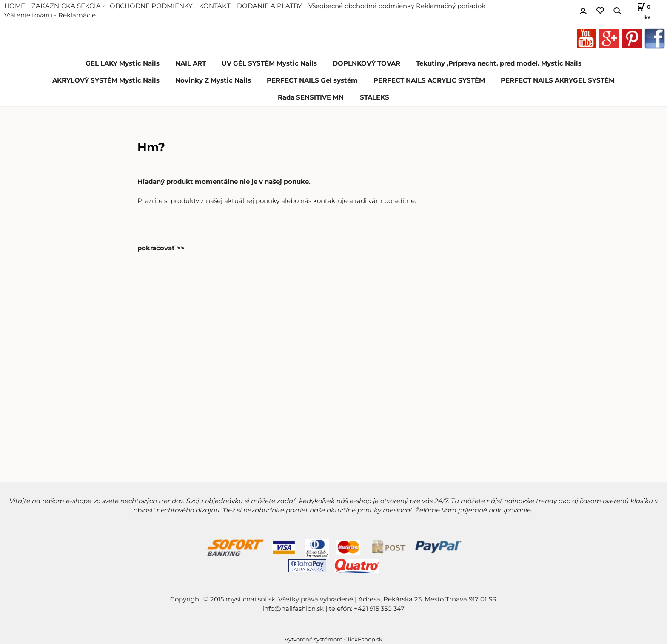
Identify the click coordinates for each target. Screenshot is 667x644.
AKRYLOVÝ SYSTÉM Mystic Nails (106, 80)
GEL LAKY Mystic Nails (123, 63)
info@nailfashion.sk (293, 609)
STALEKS (375, 97)
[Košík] (640, 11)
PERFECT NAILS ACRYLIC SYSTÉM (429, 80)
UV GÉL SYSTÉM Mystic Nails (269, 63)
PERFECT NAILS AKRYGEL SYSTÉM (558, 80)
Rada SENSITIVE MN (311, 97)
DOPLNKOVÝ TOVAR (366, 63)
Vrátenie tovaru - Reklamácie (50, 15)
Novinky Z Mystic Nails (213, 80)
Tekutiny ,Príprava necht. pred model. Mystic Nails (499, 63)
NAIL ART (191, 63)
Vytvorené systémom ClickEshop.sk (333, 640)
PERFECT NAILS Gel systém (312, 80)
